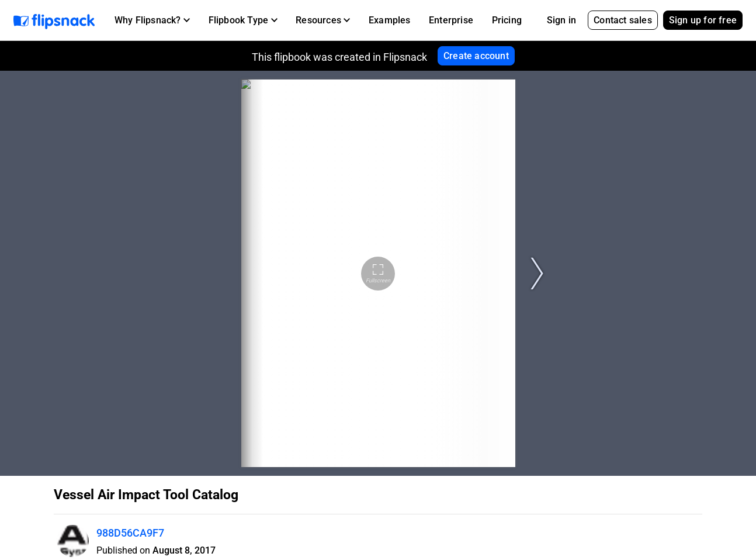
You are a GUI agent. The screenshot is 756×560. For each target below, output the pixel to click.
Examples (390, 20)
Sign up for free (703, 20)
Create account (476, 56)
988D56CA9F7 (130, 533)
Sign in (561, 20)
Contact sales (623, 20)
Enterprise (451, 20)
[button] (152, 20)
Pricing (507, 20)
